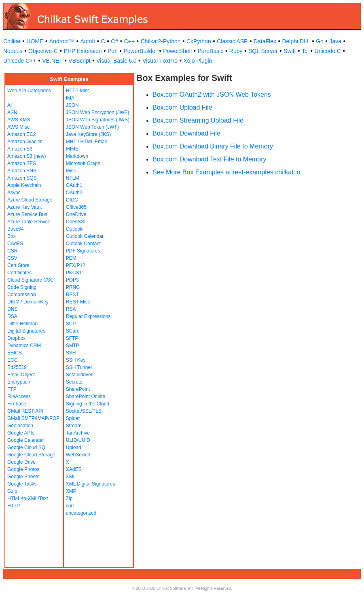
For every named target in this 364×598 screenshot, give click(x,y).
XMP (71, 491)
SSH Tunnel (79, 367)
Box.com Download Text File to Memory (210, 159)
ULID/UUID (78, 440)
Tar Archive (78, 433)
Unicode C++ (20, 61)
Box (12, 236)
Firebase (17, 404)
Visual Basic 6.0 (116, 61)
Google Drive (21, 462)
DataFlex (265, 41)
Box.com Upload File (182, 107)
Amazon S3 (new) (26, 156)
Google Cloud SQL (28, 447)
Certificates (19, 273)
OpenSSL (76, 222)
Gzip (12, 491)
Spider (73, 418)
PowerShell (177, 51)
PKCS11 (75, 273)
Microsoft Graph (83, 163)
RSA (71, 309)
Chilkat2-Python (161, 41)
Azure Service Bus (27, 214)
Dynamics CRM (24, 346)
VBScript (79, 61)
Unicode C (328, 51)
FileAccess (19, 397)
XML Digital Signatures (91, 484)
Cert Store (18, 265)
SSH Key (76, 360)
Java (335, 41)
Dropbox (16, 338)
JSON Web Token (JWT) (92, 127)
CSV (12, 258)
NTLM (73, 178)
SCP (71, 324)
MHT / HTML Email (86, 142)
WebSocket (78, 455)
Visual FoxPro (160, 61)
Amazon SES (22, 163)
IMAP (72, 98)
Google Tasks (22, 484)
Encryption (19, 382)
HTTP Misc (78, 91)
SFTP (72, 338)
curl (70, 506)
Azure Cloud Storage (30, 200)
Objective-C (43, 51)
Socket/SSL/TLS (84, 411)
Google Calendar (26, 440)
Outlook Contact (83, 244)
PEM (71, 258)
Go (320, 41)
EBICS (15, 353)
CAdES (15, 244)
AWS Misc (18, 127)
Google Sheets (23, 477)
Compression (22, 295)
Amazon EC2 (22, 134)
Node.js (13, 51)
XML (71, 477)
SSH (71, 353)
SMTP (73, 346)
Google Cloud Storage (31, 455)
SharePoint (78, 389)
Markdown (77, 156)
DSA (12, 316)
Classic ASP (232, 41)
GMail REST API (25, 411)
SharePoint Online (86, 397)
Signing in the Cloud (88, 404)
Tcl (305, 51)
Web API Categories (29, 91)
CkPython (199, 41)
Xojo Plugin (198, 61)
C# (114, 41)
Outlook (74, 229)
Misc (71, 171)
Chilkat (12, 41)
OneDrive (76, 214)
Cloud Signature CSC (31, 280)
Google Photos (23, 469)
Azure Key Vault (24, 207)
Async (14, 193)
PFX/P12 (76, 265)
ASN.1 (14, 112)
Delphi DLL (296, 41)
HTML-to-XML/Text (28, 498)
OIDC (72, 200)
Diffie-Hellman (22, 324)
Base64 (16, 229)
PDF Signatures (83, 251)
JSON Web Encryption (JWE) (97, 112)
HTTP (14, 506)
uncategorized (81, 513)
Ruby (236, 51)
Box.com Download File (186, 133)
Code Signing (22, 287)
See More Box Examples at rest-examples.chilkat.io (226, 172)
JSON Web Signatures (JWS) (98, 120)
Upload (74, 447)
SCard (73, 331)
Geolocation (20, 426)
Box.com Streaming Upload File (198, 120)
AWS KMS (19, 120)
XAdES (74, 469)
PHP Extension (83, 51)
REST (72, 295)
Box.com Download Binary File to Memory (213, 146)
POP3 (72, 280)
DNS (12, 309)
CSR (12, 251)
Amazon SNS (22, 171)
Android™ (62, 41)
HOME (35, 41)
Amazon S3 (20, 149)
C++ (129, 41)
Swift (290, 51)
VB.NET (52, 61)
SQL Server (263, 51)
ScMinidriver (79, 375)
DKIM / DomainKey (28, 302)
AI (10, 105)
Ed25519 (17, 367)
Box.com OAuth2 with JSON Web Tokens (212, 94)
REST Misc (78, 302)
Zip (69, 498)
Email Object (21, 375)
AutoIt (88, 41)
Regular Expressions (88, 316)
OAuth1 (74, 185)
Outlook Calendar (85, 236)
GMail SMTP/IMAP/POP (33, 418)
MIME (72, 149)
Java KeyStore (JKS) (88, 134)
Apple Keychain (24, 185)
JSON (72, 105)
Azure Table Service (29, 222)
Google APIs (21, 433)
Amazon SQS (22, 178)
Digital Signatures (26, 331)
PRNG (73, 287)
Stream (74, 426)
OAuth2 (74, 193)
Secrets (74, 382)
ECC (12, 360)
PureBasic (211, 51)
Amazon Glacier (24, 142)
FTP (12, 389)
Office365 (76, 207)
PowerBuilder (140, 51)
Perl (113, 51)
